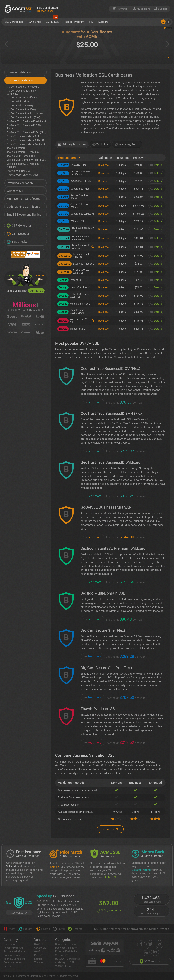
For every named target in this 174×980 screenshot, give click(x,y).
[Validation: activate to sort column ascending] (105, 158)
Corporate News (13, 955)
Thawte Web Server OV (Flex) (23, 175)
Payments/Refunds (14, 951)
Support (103, 22)
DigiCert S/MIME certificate (22, 98)
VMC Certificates (65, 966)
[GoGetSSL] (19, 9)
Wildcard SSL (15, 191)
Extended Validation (20, 183)
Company (11, 940)
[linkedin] (155, 952)
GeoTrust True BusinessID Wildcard (26, 121)
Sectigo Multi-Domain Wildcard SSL (26, 160)
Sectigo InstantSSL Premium (23, 152)
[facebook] (141, 944)
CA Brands (35, 22)
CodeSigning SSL (65, 962)
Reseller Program (74, 22)
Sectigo (38, 959)
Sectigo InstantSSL (17, 148)
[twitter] (150, 944)
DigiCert (39, 944)
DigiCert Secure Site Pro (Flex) (23, 117)
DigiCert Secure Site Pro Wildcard (25, 113)
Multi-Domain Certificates (23, 199)
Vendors (40, 940)
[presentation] (72, 144)
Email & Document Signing (24, 215)
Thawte (38, 962)
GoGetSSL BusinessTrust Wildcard (26, 144)
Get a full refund (141, 870)
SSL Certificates (14, 22)
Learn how (43, 916)
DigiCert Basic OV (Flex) (20, 105)
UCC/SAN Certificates (68, 959)
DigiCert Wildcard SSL (19, 102)
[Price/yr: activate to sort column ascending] (139, 158)
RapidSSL (40, 955)
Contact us (36, 291)
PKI (91, 22)
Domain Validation (19, 72)
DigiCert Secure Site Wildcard (23, 87)
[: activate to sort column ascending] (156, 158)
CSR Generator (19, 226)
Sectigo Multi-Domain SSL (21, 156)
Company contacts (14, 962)
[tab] (72, 145)
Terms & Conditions (14, 959)
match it (54, 867)
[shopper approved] (159, 944)
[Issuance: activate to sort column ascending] (123, 158)
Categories (63, 940)
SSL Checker (17, 242)
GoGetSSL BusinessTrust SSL (23, 136)
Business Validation (20, 80)
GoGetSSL (40, 948)
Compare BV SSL (110, 829)
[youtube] (146, 952)
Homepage (10, 944)
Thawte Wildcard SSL (18, 171)
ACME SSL (52, 21)
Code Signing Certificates (23, 207)
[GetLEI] (19, 903)
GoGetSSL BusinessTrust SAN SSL (26, 140)
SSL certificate (15, 866)
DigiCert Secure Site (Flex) (21, 109)
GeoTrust (39, 951)
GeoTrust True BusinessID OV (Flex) (26, 132)
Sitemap (8, 966)
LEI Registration (109, 910)
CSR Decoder (18, 234)
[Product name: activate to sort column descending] (76, 158)
